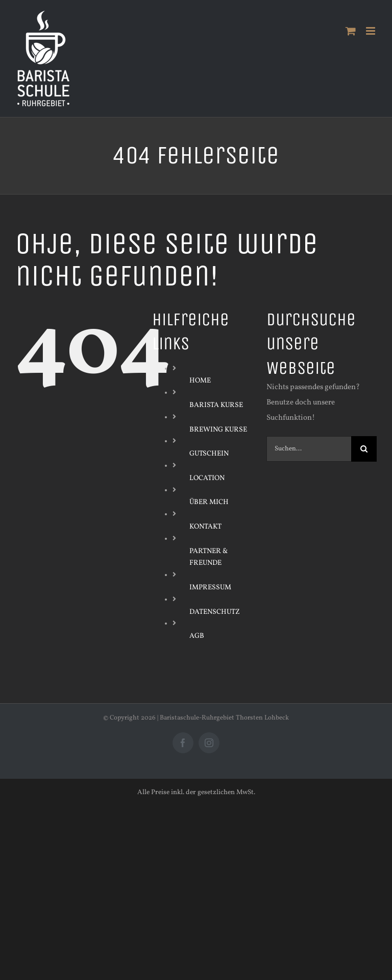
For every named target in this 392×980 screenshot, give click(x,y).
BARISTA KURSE (216, 405)
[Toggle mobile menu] (371, 31)
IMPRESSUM (210, 588)
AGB (197, 636)
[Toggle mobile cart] (351, 31)
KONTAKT (205, 527)
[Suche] (364, 449)
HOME (200, 381)
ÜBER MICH (209, 502)
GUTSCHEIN (209, 454)
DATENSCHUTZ (215, 612)
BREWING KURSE (218, 430)
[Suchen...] (309, 449)
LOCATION (207, 478)
